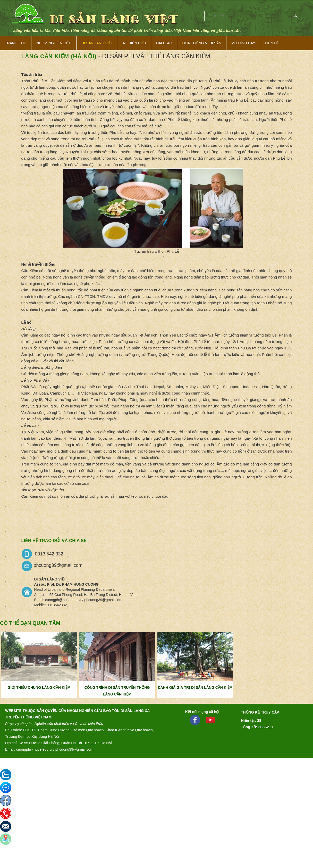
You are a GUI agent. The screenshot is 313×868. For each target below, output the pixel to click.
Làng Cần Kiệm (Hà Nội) (59, 56)
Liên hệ (272, 43)
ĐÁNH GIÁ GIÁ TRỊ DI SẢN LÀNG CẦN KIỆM (195, 687)
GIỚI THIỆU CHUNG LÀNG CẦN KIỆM (39, 687)
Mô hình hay (243, 43)
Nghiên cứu (134, 43)
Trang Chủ (16, 43)
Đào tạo (164, 43)
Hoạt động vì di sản (202, 43)
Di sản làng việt (97, 43)
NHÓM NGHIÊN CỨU (54, 43)
